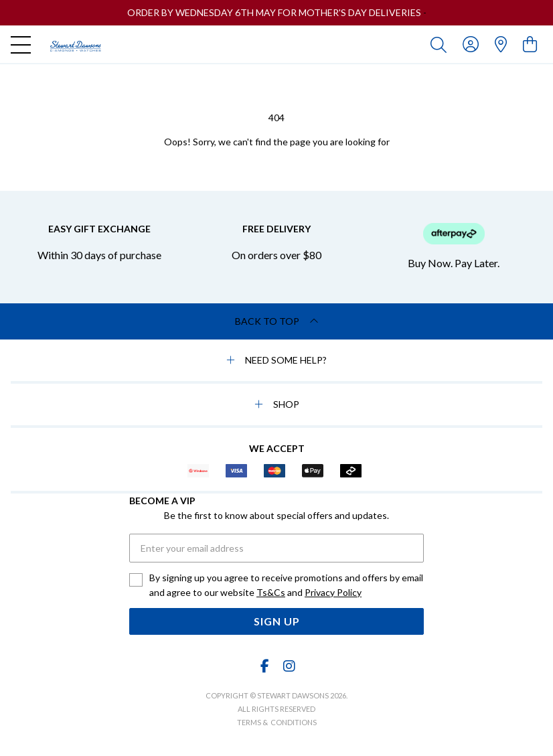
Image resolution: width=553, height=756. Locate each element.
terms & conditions (277, 722)
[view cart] (530, 44)
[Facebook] (265, 666)
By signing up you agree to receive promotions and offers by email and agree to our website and (286, 586)
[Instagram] (289, 666)
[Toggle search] (441, 44)
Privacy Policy (333, 592)
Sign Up (277, 621)
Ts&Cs (271, 592)
